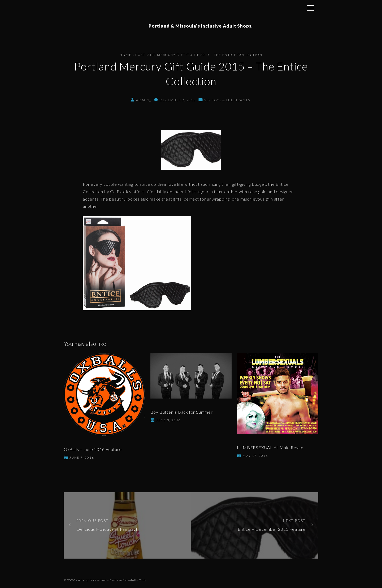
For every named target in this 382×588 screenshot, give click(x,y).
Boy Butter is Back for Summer (182, 412)
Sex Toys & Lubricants (227, 100)
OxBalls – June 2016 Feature (93, 449)
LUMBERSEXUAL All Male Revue (270, 447)
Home (125, 55)
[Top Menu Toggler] (310, 8)
